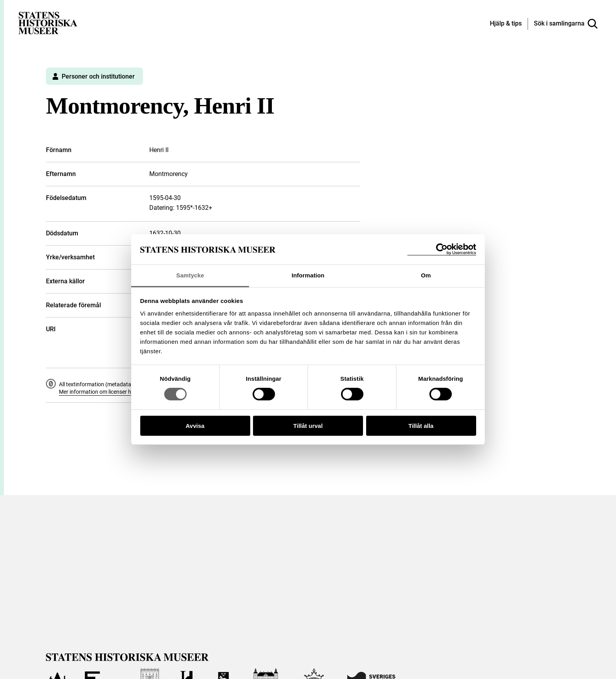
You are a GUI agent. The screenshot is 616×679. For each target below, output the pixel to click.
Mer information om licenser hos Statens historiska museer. (131, 392)
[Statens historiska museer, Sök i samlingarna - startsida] (48, 23)
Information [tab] (308, 275)
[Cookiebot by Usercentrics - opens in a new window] (442, 249)
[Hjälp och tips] (506, 24)
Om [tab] (426, 275)
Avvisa (195, 426)
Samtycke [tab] (190, 275)
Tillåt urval (308, 426)
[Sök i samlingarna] (566, 24)
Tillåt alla (421, 426)
